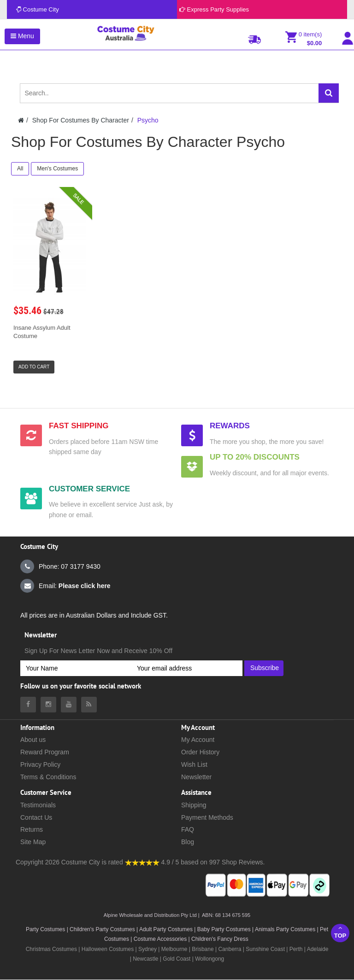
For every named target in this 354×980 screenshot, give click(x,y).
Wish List (194, 764)
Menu (22, 36)
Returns (32, 829)
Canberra (230, 949)
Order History (200, 752)
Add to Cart (34, 367)
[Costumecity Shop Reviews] (142, 862)
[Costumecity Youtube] (69, 705)
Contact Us (36, 817)
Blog (188, 842)
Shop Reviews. (243, 862)
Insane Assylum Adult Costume (42, 332)
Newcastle (146, 959)
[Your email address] (187, 668)
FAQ (188, 829)
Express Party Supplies (214, 9)
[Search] (329, 93)
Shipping (194, 805)
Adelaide (318, 949)
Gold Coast (177, 959)
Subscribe (265, 668)
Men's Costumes (57, 169)
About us (33, 740)
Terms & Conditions (48, 777)
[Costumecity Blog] (89, 705)
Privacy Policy (40, 764)
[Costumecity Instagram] (48, 705)
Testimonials (38, 805)
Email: (65, 586)
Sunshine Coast (265, 949)
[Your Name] (76, 668)
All (20, 169)
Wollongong (209, 959)
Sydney (147, 949)
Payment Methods (207, 817)
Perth (296, 949)
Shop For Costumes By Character (81, 120)
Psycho (148, 120)
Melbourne (174, 949)
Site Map (33, 842)
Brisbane (203, 949)
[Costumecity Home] (21, 120)
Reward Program (45, 752)
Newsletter (196, 777)
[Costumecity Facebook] (28, 705)
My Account (198, 740)
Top (340, 932)
